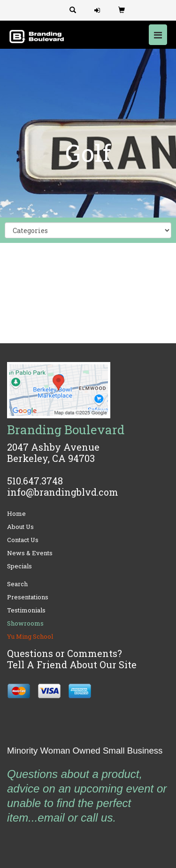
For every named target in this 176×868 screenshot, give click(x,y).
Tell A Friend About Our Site (72, 664)
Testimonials (26, 610)
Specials (19, 566)
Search (17, 584)
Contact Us (23, 540)
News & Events (30, 553)
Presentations (28, 597)
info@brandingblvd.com (63, 492)
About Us (20, 527)
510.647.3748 (35, 481)
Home (16, 513)
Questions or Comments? (65, 653)
